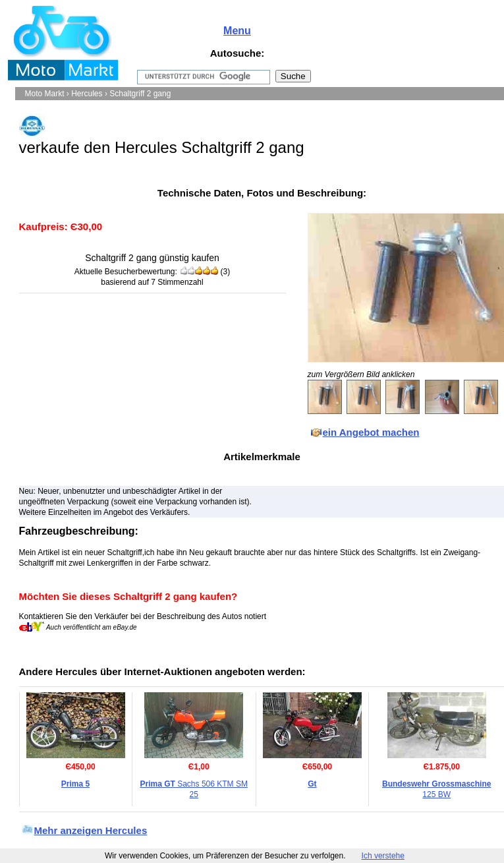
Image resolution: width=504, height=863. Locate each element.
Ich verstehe (383, 856)
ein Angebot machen (371, 432)
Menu (237, 31)
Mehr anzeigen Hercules (91, 830)
